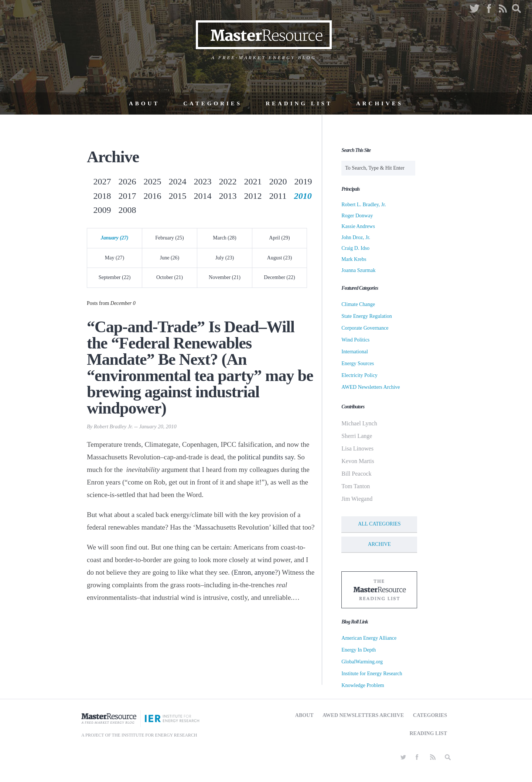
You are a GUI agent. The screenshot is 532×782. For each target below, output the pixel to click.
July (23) (225, 258)
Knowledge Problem (363, 685)
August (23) (279, 258)
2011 (278, 196)
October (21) (170, 277)
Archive (379, 544)
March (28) (224, 238)
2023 (203, 181)
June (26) (170, 258)
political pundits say (266, 457)
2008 (127, 210)
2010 (303, 196)
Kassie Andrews (358, 226)
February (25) (169, 238)
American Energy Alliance (369, 638)
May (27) (115, 258)
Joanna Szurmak (358, 270)
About (144, 103)
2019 (303, 181)
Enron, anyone (254, 572)
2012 (253, 196)
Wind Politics (355, 340)
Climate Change (358, 304)
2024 (178, 181)
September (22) (115, 277)
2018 (102, 196)
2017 (127, 196)
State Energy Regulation (367, 316)
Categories (213, 103)
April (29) (279, 238)
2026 (127, 181)
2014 (203, 196)
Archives (380, 103)
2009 (102, 210)
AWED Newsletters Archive (371, 387)
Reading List (299, 103)
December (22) (279, 277)
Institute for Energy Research (372, 674)
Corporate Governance (365, 328)
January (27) (114, 238)
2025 (153, 181)
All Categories (379, 524)
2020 (278, 181)
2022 (228, 181)
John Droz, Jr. (356, 237)
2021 (253, 181)
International (355, 352)
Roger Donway (357, 216)
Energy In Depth (359, 650)
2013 (228, 196)
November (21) (225, 277)
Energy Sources (358, 363)
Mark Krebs (354, 259)
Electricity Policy (359, 375)
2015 (178, 196)
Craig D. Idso (355, 248)
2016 (153, 196)
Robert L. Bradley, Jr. (364, 205)
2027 (102, 181)
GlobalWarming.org (362, 662)
